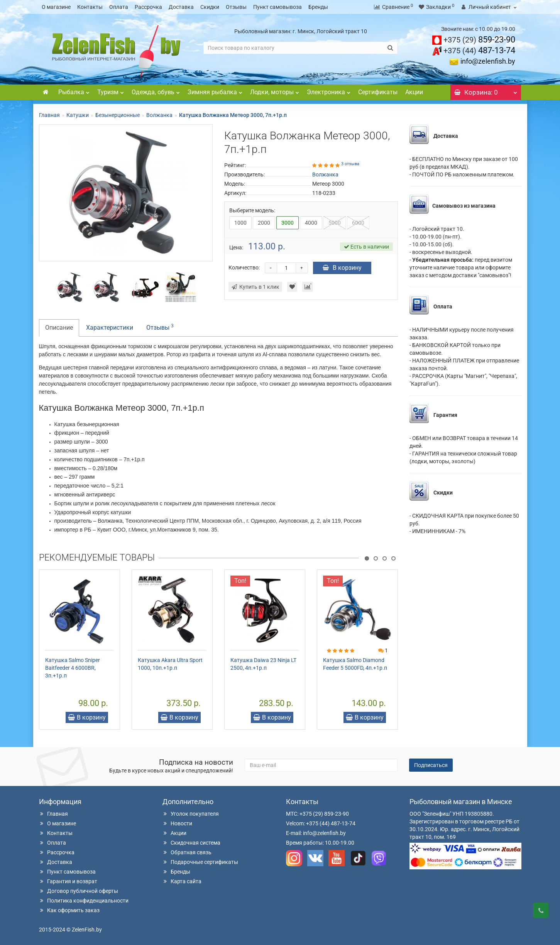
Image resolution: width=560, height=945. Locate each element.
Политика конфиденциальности (84, 901)
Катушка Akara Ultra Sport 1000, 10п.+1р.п (170, 664)
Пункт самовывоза (277, 7)
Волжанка (159, 115)
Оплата (119, 7)
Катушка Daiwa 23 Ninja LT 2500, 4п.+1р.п (263, 664)
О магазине (56, 7)
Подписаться (431, 765)
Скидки (210, 7)
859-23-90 (479, 40)
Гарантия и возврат (68, 881)
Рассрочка (148, 7)
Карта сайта (182, 881)
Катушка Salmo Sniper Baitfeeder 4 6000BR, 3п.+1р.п (73, 668)
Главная (49, 115)
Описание (59, 328)
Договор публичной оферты (79, 891)
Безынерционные (118, 115)
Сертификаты (378, 92)
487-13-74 (479, 50)
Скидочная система (191, 843)
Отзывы (236, 7)
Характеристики (110, 328)
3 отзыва (350, 164)
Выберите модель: (252, 210)
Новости (177, 823)
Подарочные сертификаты (200, 862)
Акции (414, 92)
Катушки (78, 115)
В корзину (342, 268)
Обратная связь (187, 852)
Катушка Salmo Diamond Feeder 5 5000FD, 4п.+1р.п (355, 664)
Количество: (244, 268)
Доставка (181, 7)
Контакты (90, 7)
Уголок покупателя (191, 814)
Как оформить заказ (69, 910)
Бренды (318, 7)
